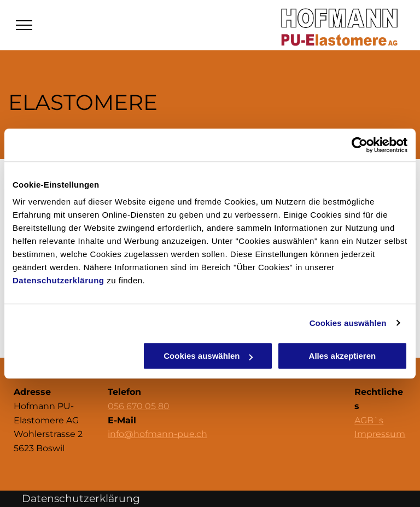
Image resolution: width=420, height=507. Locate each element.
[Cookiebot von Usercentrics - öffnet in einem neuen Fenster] (360, 145)
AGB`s (369, 420)
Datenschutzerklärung (59, 280)
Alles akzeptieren (343, 356)
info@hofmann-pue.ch (157, 434)
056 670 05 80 (139, 406)
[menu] (24, 25)
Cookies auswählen (348, 323)
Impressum (380, 434)
